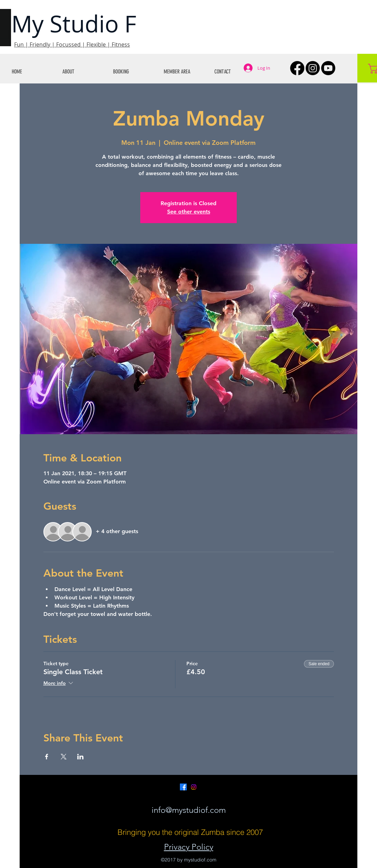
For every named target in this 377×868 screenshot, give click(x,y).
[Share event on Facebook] (47, 757)
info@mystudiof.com (189, 810)
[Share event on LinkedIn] (80, 757)
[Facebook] (297, 68)
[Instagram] (313, 68)
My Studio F (74, 24)
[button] (83, 72)
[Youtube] (328, 68)
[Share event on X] (64, 757)
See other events (189, 212)
